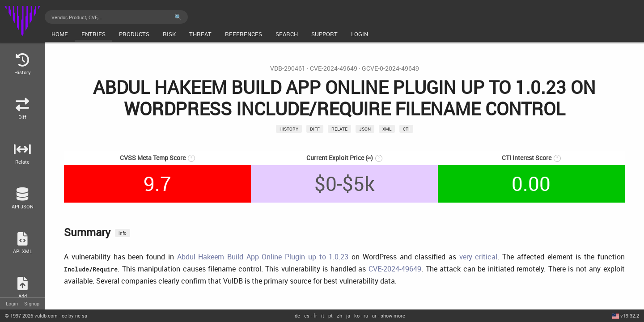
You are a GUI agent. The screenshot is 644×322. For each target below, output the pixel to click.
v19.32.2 (630, 316)
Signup (32, 303)
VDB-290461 (288, 68)
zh (339, 316)
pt (330, 316)
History (289, 129)
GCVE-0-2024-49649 (390, 68)
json (365, 129)
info (123, 233)
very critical (479, 257)
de (297, 316)
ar (374, 316)
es (307, 316)
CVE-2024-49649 (334, 68)
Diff (315, 129)
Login (12, 303)
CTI (406, 129)
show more (393, 316)
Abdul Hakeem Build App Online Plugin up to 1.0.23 (263, 257)
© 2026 (31, 316)
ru (366, 316)
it (323, 316)
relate (339, 129)
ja (348, 316)
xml (387, 129)
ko (357, 316)
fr (315, 316)
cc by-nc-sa (74, 316)
